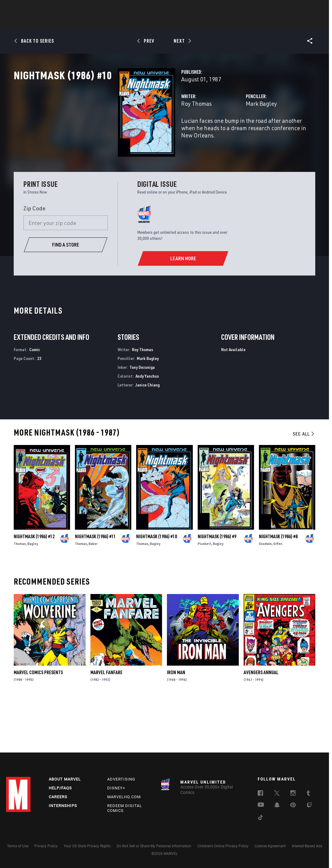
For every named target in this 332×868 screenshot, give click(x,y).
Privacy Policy (46, 846)
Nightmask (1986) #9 (217, 585)
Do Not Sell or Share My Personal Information (154, 846)
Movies (156, 22)
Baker (93, 592)
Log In (28, 8)
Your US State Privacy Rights (87, 846)
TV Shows (183, 22)
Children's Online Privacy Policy (223, 846)
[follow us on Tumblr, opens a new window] (308, 794)
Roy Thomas (124, 130)
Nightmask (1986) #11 (95, 585)
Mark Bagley (225, 130)
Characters (126, 22)
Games (209, 22)
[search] (315, 8)
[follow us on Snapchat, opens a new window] (277, 806)
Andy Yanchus (147, 424)
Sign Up (48, 8)
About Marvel (65, 779)
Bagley (33, 592)
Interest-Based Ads (307, 846)
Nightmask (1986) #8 (278, 585)
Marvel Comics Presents (38, 720)
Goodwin (265, 592)
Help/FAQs (60, 788)
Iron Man (176, 720)
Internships (63, 806)
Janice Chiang (147, 433)
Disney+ (116, 788)
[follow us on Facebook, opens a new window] (260, 794)
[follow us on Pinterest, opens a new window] (293, 806)
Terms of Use (18, 846)
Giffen (278, 592)
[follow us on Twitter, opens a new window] (277, 794)
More (255, 22)
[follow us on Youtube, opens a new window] (261, 805)
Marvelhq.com (124, 797)
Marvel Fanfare (106, 720)
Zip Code (34, 256)
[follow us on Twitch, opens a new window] (309, 806)
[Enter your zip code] (66, 271)
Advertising (121, 779)
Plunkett (205, 592)
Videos (232, 22)
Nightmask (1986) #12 (34, 585)
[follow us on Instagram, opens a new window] (293, 794)
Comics (97, 22)
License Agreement (270, 846)
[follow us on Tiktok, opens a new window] (260, 818)
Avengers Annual (261, 720)
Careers (58, 797)
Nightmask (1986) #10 (157, 585)
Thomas (20, 592)
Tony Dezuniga (142, 415)
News (74, 22)
